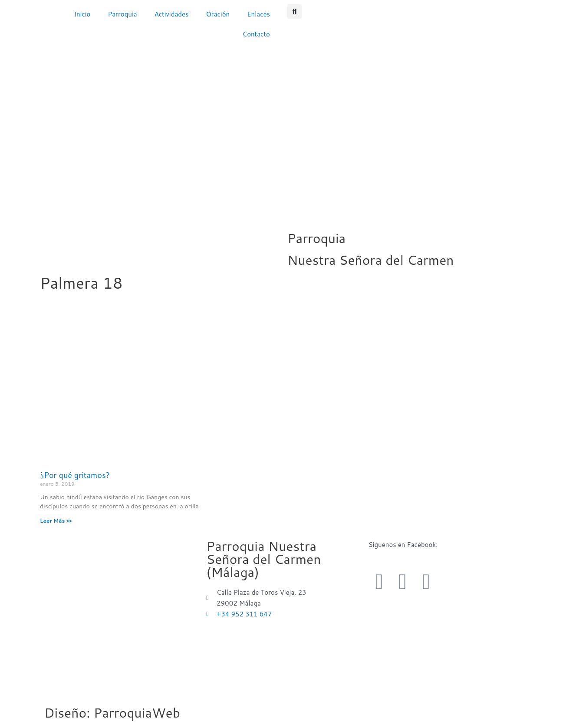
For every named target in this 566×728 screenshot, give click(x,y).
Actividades (172, 14)
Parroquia (122, 14)
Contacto (257, 34)
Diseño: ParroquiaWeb (112, 713)
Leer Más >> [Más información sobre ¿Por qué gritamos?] (56, 521)
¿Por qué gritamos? (75, 475)
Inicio (82, 14)
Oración (218, 14)
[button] (295, 12)
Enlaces (258, 14)
